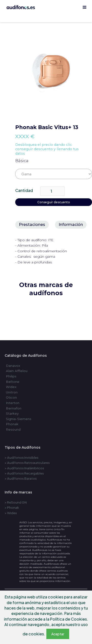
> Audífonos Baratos (21, 478)
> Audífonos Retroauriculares (27, 463)
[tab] (32, 225)
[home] (46, 20)
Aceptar (58, 634)
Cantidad (24, 190)
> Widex (11, 513)
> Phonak (12, 508)
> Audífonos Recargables (24, 473)
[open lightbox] (54, 73)
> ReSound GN (16, 502)
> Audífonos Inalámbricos (24, 468)
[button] (85, 7)
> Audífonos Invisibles (22, 458)
